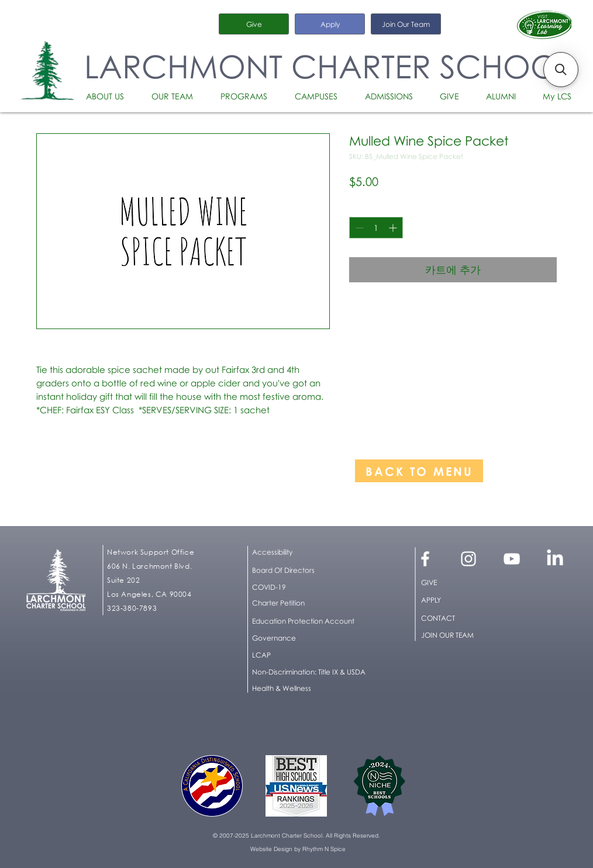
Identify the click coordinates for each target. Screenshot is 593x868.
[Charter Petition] (312, 603)
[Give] (254, 24)
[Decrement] (358, 228)
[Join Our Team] (406, 24)
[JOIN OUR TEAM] (461, 635)
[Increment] (394, 228)
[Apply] (330, 24)
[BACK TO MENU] (419, 471)
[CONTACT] (461, 618)
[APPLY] (461, 600)
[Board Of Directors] (312, 570)
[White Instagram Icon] (468, 559)
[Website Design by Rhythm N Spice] (298, 849)
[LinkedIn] (555, 559)
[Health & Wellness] (287, 689)
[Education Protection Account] (312, 621)
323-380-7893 (132, 608)
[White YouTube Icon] (512, 559)
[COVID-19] (312, 587)
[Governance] (312, 638)
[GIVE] (461, 583)
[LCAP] (312, 655)
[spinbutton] (376, 228)
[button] (110, 96)
